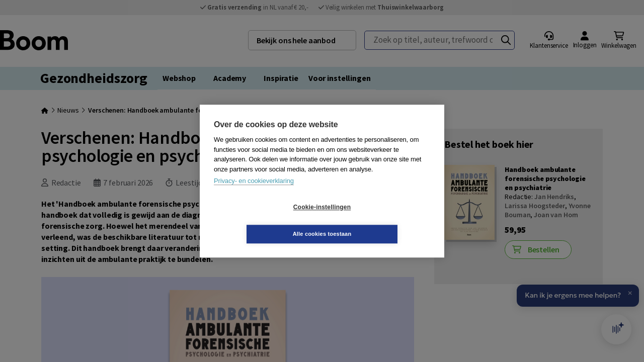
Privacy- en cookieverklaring (254, 194)
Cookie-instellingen (262, 221)
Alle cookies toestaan (382, 220)
